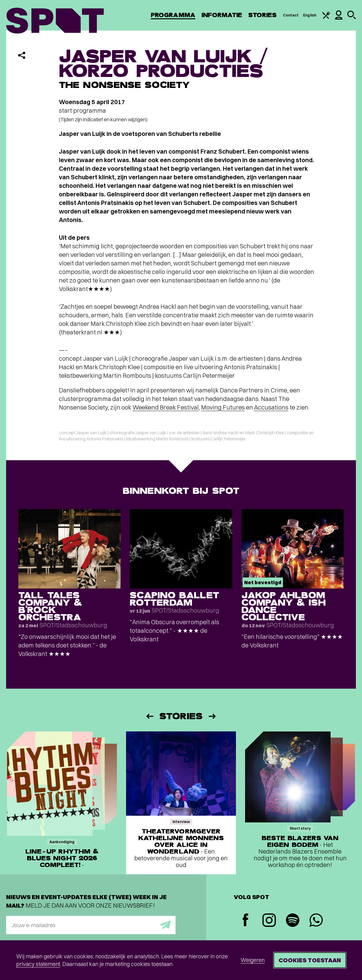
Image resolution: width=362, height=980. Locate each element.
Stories (262, 15)
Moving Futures (223, 407)
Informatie (222, 15)
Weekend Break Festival (166, 407)
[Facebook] (246, 921)
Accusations (271, 407)
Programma (173, 15)
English (310, 15)
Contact (291, 15)
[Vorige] (149, 716)
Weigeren (253, 960)
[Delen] (22, 55)
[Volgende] (213, 716)
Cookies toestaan (310, 960)
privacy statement (38, 964)
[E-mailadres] (91, 925)
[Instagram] (269, 921)
